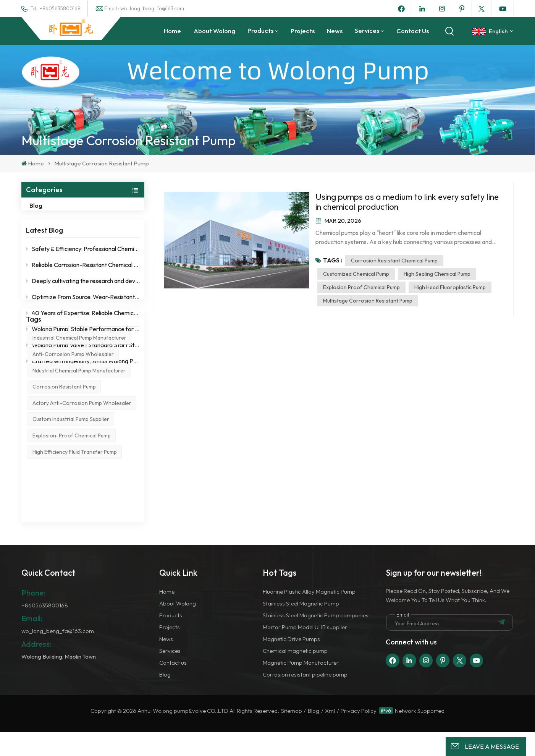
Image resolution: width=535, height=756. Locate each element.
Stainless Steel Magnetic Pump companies (316, 640)
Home (172, 31)
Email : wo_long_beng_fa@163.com (144, 8)
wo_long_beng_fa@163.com (58, 655)
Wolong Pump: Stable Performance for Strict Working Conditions (83, 337)
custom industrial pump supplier (71, 501)
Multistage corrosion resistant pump (368, 301)
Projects (303, 31)
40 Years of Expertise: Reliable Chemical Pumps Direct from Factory (83, 321)
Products (260, 30)
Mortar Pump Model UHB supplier (305, 652)
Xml (330, 735)
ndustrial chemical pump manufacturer (79, 452)
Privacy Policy (359, 735)
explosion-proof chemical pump (72, 518)
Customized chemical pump (356, 274)
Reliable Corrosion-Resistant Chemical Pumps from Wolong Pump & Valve (83, 272)
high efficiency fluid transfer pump (75, 534)
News (335, 31)
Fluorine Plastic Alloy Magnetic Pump (309, 616)
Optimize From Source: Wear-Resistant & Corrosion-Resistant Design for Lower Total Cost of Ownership (83, 304)
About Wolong (214, 31)
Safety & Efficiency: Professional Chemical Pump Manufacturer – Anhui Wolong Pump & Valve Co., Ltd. (83, 256)
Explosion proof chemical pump (361, 287)
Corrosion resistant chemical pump (394, 261)
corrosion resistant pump (64, 469)
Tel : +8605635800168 (55, 8)
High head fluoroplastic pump (450, 287)
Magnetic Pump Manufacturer (301, 687)
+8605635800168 (45, 630)
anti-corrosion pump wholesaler (73, 436)
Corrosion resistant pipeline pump (305, 699)
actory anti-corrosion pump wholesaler (82, 485)
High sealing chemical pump (437, 274)
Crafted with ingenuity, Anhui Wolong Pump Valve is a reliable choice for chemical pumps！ (83, 369)
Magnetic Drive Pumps (291, 663)
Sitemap (292, 735)
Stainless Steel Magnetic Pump (301, 628)
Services (367, 30)
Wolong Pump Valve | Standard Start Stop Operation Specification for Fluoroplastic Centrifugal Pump (83, 353)
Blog (44, 206)
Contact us (413, 31)
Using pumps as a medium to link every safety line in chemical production (407, 202)
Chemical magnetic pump (295, 675)
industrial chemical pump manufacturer (79, 420)
